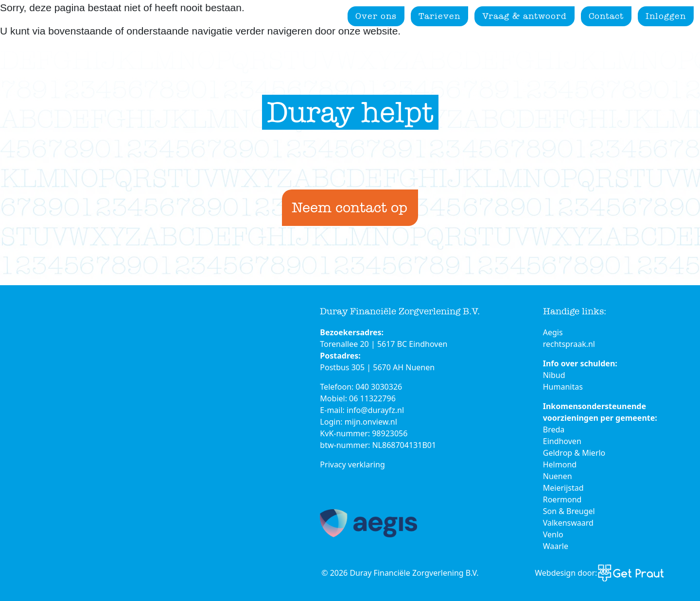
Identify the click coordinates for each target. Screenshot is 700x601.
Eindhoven (562, 441)
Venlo (553, 534)
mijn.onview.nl (371, 422)
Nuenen (558, 476)
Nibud (554, 375)
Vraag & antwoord (525, 16)
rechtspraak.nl (569, 344)
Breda (554, 429)
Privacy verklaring (352, 464)
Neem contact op (350, 207)
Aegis (553, 332)
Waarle (556, 546)
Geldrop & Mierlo (574, 453)
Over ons (376, 16)
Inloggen (666, 16)
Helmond (560, 464)
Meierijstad (563, 488)
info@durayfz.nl (375, 410)
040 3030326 (379, 387)
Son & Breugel (569, 511)
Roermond (562, 499)
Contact (606, 16)
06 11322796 (372, 398)
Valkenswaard (568, 523)
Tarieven (439, 16)
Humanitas (563, 387)
